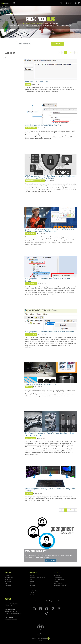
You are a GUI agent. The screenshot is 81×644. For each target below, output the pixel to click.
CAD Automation (58, 578)
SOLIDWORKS (8, 576)
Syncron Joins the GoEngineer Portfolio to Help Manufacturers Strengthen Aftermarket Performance (50, 230)
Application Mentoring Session (37, 578)
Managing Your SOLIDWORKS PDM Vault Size (43, 125)
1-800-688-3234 (13, 604)
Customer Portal (34, 587)
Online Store (33, 593)
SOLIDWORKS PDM (31, 128)
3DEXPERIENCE (9, 578)
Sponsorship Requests (11, 619)
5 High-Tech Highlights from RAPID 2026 (41, 384)
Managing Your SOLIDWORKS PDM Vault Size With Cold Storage (47, 280)
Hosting (56, 581)
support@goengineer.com (15, 613)
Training (32, 595)
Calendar (32, 581)
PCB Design (29, 494)
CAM (6, 583)
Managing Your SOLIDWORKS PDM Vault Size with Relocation (50, 332)
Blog (31, 579)
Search (58, 44)
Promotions (8, 585)
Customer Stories (34, 589)
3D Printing (29, 387)
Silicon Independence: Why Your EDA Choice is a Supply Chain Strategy (50, 490)
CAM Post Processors (59, 579)
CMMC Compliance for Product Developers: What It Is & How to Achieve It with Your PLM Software (50, 177)
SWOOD (28, 84)
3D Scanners (8, 581)
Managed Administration (60, 585)
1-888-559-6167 (13, 611)
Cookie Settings (40, 635)
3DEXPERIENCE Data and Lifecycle (35, 181)
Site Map (41, 641)
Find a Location (9, 617)
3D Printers (8, 579)
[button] (69, 3)
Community (32, 585)
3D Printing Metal (30, 438)
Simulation (57, 587)
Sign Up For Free (51, 560)
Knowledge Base (34, 591)
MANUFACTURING (30, 234)
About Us (32, 576)
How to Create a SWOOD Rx (36, 81)
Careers (31, 583)
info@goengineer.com (14, 606)
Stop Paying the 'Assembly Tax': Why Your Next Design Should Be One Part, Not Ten (50, 434)
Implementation (58, 583)
